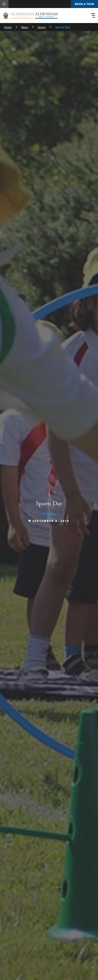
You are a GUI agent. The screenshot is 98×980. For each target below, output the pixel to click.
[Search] (4, 4)
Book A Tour (84, 4)
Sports (42, 27)
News (25, 27)
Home (8, 27)
